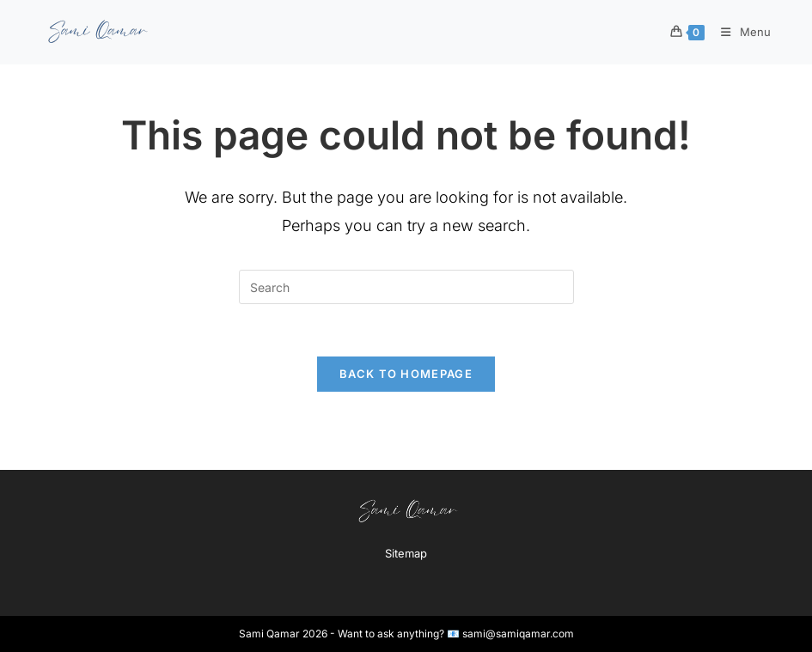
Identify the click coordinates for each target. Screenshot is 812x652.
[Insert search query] (406, 287)
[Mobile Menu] (740, 32)
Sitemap (406, 553)
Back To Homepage (406, 374)
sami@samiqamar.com (518, 634)
